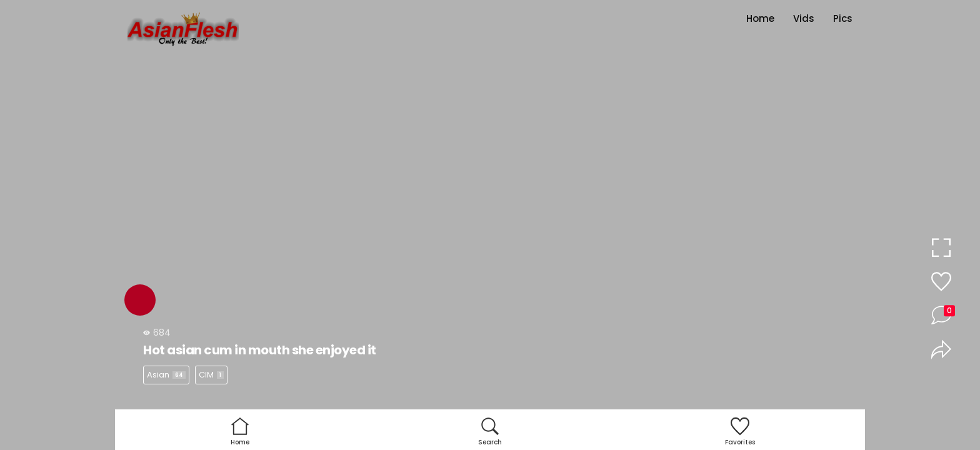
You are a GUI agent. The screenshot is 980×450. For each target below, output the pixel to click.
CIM (211, 375)
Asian (166, 375)
